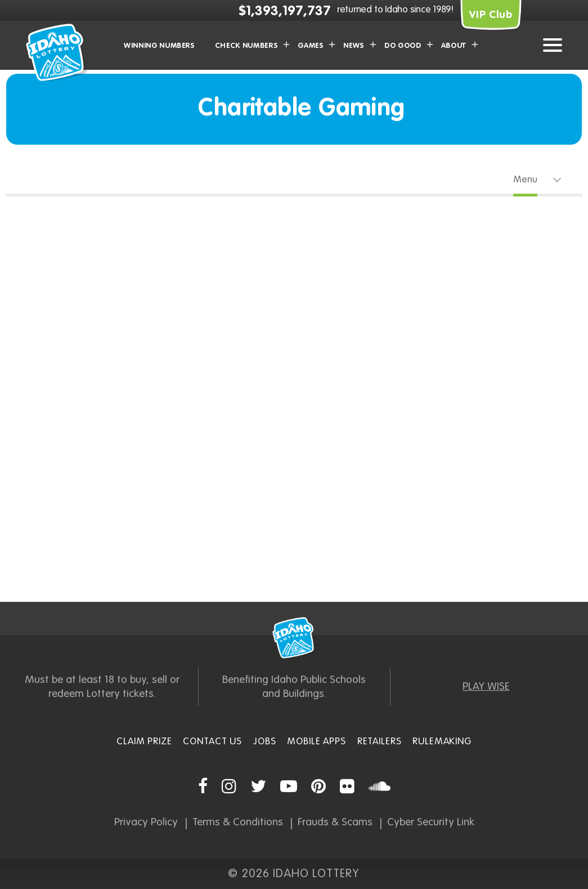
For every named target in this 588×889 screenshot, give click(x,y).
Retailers (380, 742)
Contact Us (212, 742)
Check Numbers (246, 46)
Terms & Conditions (238, 822)
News (354, 46)
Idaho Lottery (294, 638)
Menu (525, 180)
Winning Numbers (160, 46)
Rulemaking (442, 742)
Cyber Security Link (431, 822)
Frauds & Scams (335, 822)
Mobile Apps (316, 742)
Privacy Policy (146, 822)
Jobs (264, 742)
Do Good (403, 46)
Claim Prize (144, 742)
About (454, 46)
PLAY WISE (486, 687)
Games (311, 46)
